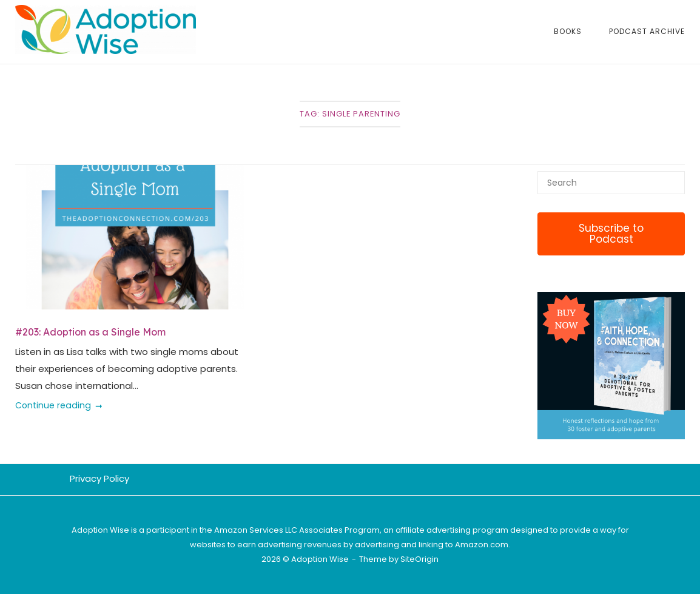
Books (568, 31)
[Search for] (611, 183)
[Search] (671, 177)
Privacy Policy (99, 478)
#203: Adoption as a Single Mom (90, 332)
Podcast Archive (647, 31)
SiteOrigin (419, 559)
